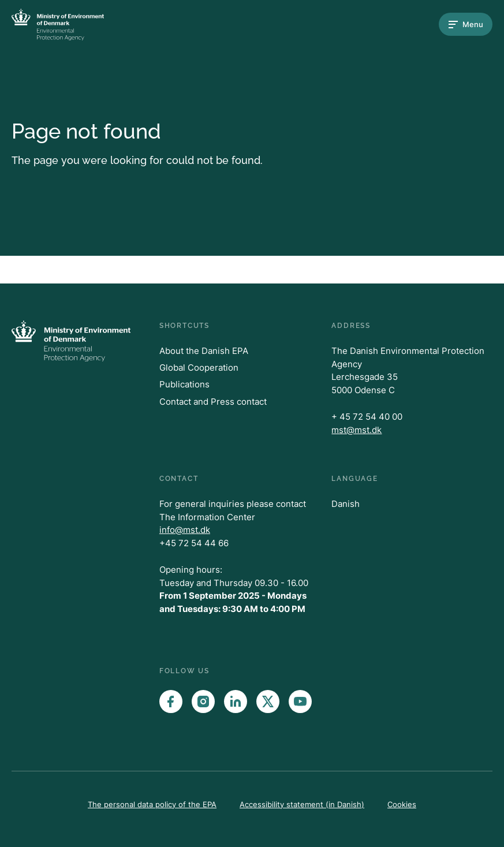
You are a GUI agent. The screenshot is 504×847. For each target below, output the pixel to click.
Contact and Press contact (213, 402)
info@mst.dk (185, 530)
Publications (184, 384)
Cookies (402, 804)
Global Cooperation (199, 367)
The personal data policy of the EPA (152, 804)
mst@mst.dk (356, 430)
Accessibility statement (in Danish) (302, 804)
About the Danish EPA (204, 351)
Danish (346, 504)
